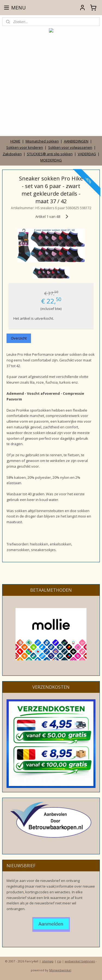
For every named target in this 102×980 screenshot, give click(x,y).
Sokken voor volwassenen (70, 147)
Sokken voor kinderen (25, 147)
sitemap (48, 961)
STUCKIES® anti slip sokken (50, 154)
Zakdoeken (12, 154)
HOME (15, 141)
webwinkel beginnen (80, 961)
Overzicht (19, 338)
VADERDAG (87, 154)
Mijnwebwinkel (60, 970)
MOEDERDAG (51, 160)
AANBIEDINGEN (76, 141)
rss (59, 961)
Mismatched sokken (42, 141)
